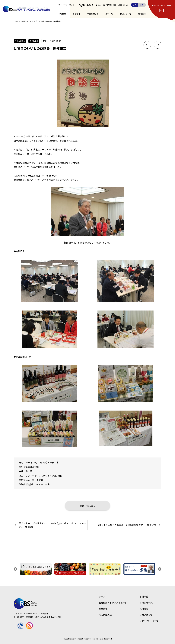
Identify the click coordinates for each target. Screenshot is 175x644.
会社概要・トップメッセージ (113, 603)
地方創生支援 (93, 14)
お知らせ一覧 (126, 14)
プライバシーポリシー (67, 5)
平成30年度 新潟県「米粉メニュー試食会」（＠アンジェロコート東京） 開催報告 (53, 525)
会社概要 (62, 14)
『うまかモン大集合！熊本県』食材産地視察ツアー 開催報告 (125, 525)
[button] (15, 569)
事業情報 (77, 14)
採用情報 (142, 14)
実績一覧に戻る (87, 506)
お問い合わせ (146, 615)
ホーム (102, 597)
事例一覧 (109, 14)
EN (142, 5)
